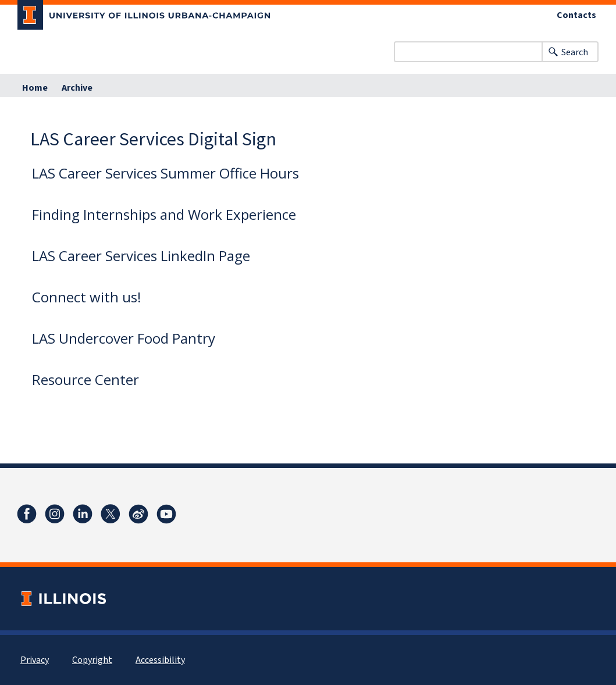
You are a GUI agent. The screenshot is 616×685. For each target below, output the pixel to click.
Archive (77, 88)
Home (35, 88)
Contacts (576, 15)
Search (575, 52)
